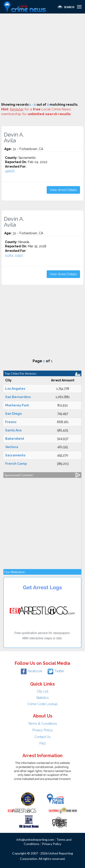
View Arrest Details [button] (63, 190)
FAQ (42, 743)
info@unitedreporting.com (35, 840)
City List (42, 691)
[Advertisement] (42, 58)
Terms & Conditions (43, 724)
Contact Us (42, 737)
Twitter (56, 671)
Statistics (42, 698)
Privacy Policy (43, 730)
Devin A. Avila (14, 138)
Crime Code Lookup (42, 704)
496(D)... (11, 171)
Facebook (32, 671)
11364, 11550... (15, 255)
